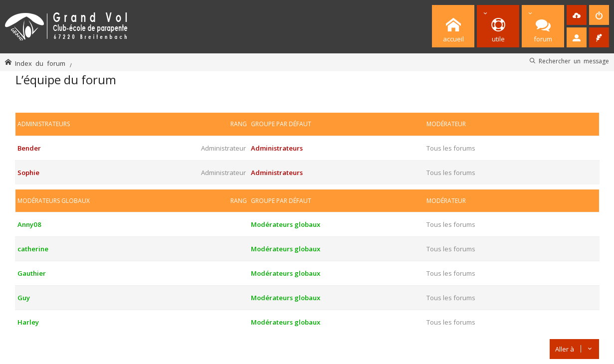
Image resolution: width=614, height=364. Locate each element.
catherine (33, 249)
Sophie (28, 173)
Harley (28, 322)
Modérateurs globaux (54, 201)
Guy (24, 298)
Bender (29, 148)
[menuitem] (577, 15)
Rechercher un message (574, 61)
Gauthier (32, 273)
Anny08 (29, 224)
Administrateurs (44, 124)
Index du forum (40, 63)
